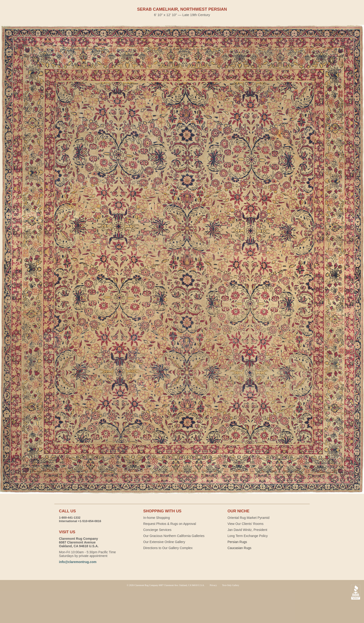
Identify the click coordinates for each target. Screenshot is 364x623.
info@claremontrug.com (78, 562)
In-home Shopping (156, 518)
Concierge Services (157, 530)
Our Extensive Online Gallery (164, 542)
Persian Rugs (237, 542)
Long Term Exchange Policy (248, 536)
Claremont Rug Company (182, 604)
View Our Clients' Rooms (245, 524)
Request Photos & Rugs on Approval (170, 524)
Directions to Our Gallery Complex (168, 548)
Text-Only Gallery (231, 585)
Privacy (213, 585)
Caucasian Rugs (239, 548)
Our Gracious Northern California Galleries (174, 536)
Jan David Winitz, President (247, 530)
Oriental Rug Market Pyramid (249, 518)
